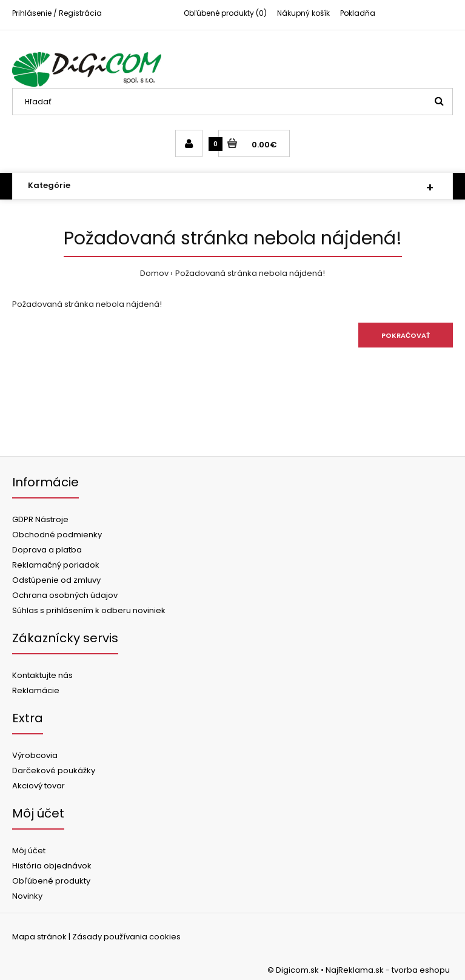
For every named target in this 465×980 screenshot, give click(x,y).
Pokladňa (358, 13)
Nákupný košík (303, 13)
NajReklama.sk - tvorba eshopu (388, 970)
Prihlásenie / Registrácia (57, 13)
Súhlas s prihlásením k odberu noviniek (89, 610)
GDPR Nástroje (40, 519)
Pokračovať (406, 335)
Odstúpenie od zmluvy (56, 580)
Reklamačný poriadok (56, 565)
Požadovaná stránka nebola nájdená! (250, 273)
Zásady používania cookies (126, 937)
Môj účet (29, 851)
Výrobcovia (35, 755)
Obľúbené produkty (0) (225, 13)
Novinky (27, 896)
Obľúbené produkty (51, 881)
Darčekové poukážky (54, 770)
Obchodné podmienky (57, 535)
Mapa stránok (39, 937)
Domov (154, 273)
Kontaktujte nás (42, 675)
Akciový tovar (38, 786)
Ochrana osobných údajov (65, 595)
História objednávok (52, 866)
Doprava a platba (47, 550)
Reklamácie (36, 690)
